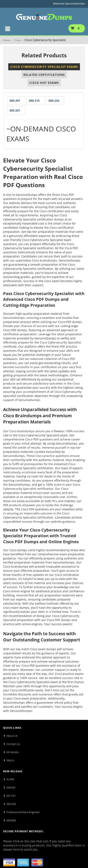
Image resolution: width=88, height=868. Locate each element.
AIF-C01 (11, 796)
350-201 (15, 110)
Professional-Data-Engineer (23, 812)
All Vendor (13, 752)
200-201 (15, 101)
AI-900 (10, 779)
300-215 (34, 101)
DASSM (11, 787)
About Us (12, 736)
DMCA (10, 760)
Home (7, 40)
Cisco (18, 40)
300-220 (54, 101)
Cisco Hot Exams (44, 83)
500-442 (11, 804)
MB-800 (11, 820)
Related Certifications (44, 75)
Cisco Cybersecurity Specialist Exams (44, 67)
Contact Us (13, 744)
